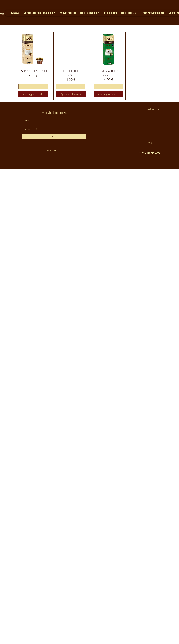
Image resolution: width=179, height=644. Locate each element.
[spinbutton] (33, 87)
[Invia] (54, 136)
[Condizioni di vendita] (149, 109)
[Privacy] (149, 142)
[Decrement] (21, 87)
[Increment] (45, 87)
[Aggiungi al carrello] (33, 94)
